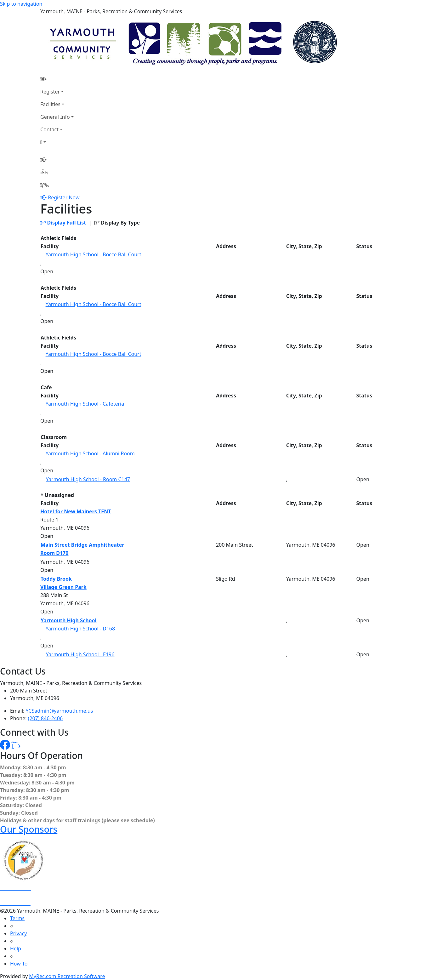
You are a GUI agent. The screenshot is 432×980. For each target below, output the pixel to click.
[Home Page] (57, 79)
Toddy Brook (56, 579)
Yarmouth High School (68, 620)
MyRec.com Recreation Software (67, 976)
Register (50, 92)
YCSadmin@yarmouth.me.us (60, 711)
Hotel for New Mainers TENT (76, 511)
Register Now (64, 197)
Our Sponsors (29, 829)
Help (16, 949)
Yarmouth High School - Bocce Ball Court (94, 254)
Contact (49, 129)
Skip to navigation (21, 4)
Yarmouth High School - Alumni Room (90, 453)
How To (19, 964)
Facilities (50, 104)
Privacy (18, 933)
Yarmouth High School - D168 (80, 629)
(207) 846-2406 (45, 718)
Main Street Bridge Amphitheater (82, 545)
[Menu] (45, 185)
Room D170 (54, 553)
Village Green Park (63, 587)
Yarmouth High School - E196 (80, 654)
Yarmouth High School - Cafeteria (85, 404)
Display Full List (63, 223)
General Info (55, 117)
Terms (17, 918)
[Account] (57, 142)
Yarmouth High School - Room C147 (88, 479)
